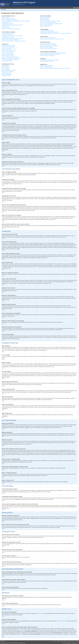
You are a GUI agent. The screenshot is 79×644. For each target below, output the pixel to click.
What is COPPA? (5, 26)
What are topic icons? (6, 76)
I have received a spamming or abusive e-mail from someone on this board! (56, 33)
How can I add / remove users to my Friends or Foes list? (52, 39)
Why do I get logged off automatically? (10, 20)
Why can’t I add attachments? (8, 54)
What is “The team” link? (45, 26)
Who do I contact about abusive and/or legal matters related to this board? (55, 68)
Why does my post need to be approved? (10, 60)
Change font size (78, 10)
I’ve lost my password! (6, 22)
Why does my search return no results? (48, 45)
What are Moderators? (45, 19)
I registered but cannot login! (8, 24)
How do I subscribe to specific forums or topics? (50, 54)
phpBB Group (39, 613)
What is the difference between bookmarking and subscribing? (53, 53)
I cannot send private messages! (47, 31)
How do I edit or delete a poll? (8, 52)
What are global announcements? (9, 70)
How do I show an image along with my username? (12, 38)
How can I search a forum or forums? (48, 43)
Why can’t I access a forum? (8, 53)
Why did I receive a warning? (8, 56)
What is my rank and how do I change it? (10, 40)
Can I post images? (6, 69)
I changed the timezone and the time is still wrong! (12, 36)
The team (54, 641)
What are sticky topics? (7, 73)
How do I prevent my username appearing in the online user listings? (16, 21)
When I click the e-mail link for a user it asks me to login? (13, 41)
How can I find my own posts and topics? (49, 49)
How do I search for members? (47, 47)
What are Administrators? (45, 17)
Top (4, 87)
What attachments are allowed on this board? (50, 60)
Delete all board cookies (62, 641)
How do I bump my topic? (7, 61)
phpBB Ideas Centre (62, 621)
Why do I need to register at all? (8, 19)
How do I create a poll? (7, 49)
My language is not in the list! (8, 37)
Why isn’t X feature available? (46, 67)
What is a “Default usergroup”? (47, 25)
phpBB (7, 643)
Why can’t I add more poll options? (9, 51)
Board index (4, 10)
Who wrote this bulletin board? (46, 66)
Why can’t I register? (6, 28)
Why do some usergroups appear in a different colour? (51, 24)
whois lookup (22, 630)
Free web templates (67, 643)
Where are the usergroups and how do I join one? (50, 21)
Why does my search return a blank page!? (49, 46)
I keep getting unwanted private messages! (49, 32)
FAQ (74, 8)
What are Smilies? (6, 68)
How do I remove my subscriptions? (48, 56)
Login (77, 8)
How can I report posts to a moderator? (10, 57)
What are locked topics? (7, 74)
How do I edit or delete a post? (8, 47)
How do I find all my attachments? (47, 61)
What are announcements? (7, 72)
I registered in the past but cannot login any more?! (12, 25)
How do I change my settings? (8, 33)
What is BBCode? (6, 65)
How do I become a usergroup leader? (48, 22)
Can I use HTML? (6, 67)
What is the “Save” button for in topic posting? (11, 58)
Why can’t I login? (6, 17)
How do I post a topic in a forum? (9, 45)
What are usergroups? (45, 20)
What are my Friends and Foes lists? (48, 38)
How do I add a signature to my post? (10, 48)
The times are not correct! (7, 35)
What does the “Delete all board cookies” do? (11, 29)
